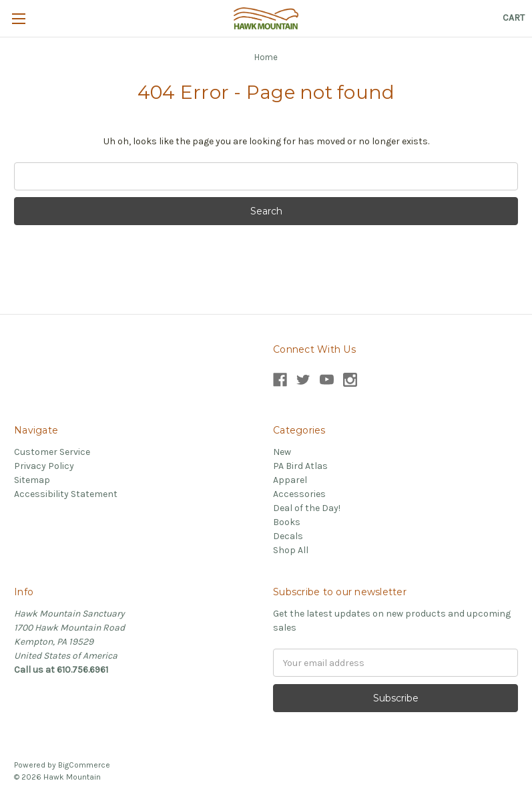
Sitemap (32, 480)
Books (287, 522)
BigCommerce (84, 765)
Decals (288, 536)
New (282, 452)
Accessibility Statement (66, 494)
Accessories (299, 494)
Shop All (291, 550)
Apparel (290, 480)
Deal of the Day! (307, 508)
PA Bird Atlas (300, 466)
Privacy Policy (44, 466)
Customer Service (52, 452)
